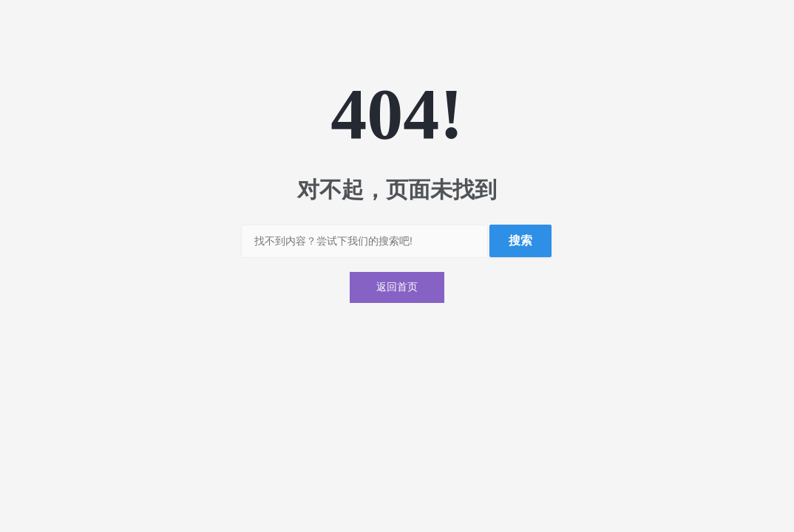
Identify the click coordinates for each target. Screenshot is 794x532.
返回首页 (397, 287)
